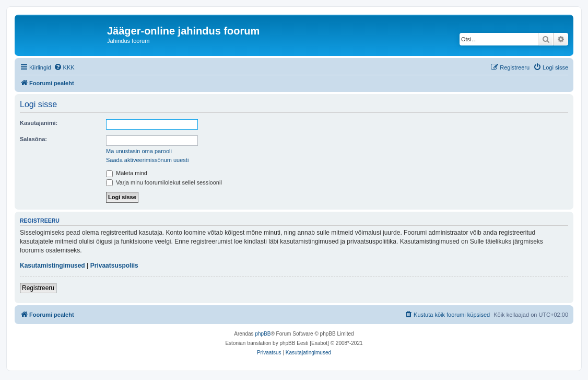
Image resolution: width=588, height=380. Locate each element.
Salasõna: (33, 139)
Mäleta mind (127, 173)
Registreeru (38, 288)
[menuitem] (64, 67)
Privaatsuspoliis (114, 266)
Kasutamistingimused (52, 266)
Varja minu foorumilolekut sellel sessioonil (164, 182)
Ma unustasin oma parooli (139, 151)
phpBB (263, 334)
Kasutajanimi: (39, 123)
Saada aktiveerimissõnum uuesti (147, 160)
